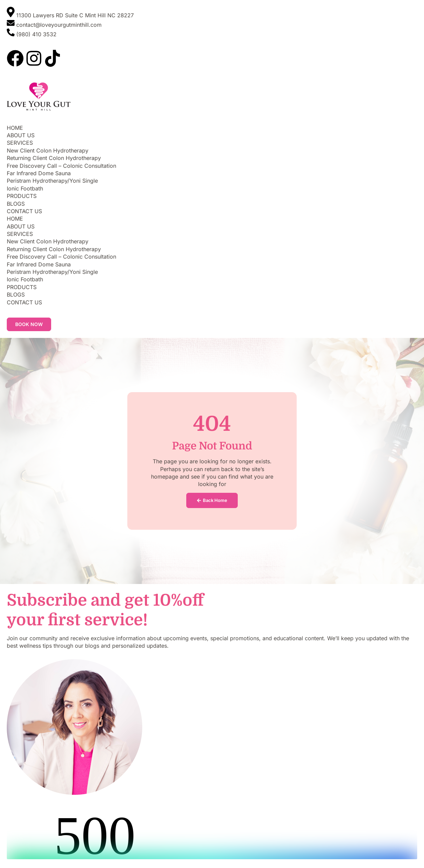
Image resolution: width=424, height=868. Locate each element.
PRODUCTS (22, 196)
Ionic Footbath (25, 188)
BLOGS (16, 204)
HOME (15, 128)
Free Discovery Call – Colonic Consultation (61, 166)
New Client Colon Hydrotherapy (48, 150)
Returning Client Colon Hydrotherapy (54, 158)
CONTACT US (24, 211)
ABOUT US (21, 135)
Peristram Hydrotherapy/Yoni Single (52, 181)
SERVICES (20, 143)
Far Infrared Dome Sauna (39, 173)
